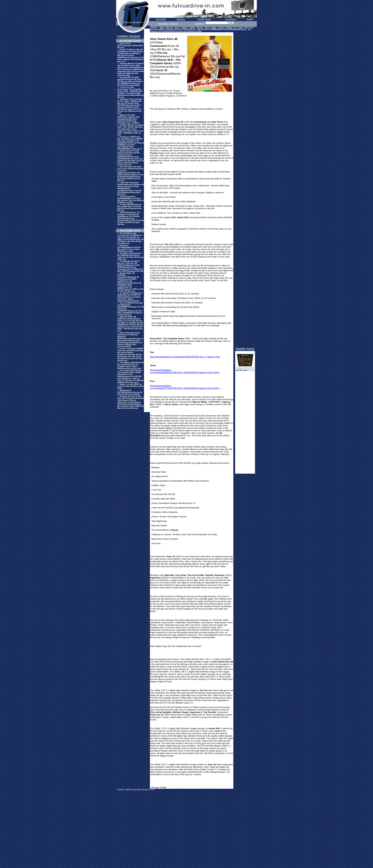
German (221, 28)
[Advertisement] (245, 424)
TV (235, 28)
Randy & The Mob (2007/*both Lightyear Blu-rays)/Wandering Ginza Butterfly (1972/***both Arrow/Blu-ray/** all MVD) (129, 119)
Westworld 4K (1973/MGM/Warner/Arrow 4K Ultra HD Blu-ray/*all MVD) (130, 392)
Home (162, 28)
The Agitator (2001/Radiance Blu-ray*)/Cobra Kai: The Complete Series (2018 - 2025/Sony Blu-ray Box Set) (131, 365)
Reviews (169, 28)
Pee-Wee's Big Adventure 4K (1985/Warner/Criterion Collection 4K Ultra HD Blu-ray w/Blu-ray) (130, 256)
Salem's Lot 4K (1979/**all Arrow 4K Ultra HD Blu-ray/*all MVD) (130, 386)
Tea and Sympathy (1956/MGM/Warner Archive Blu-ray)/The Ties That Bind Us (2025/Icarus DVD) (131, 199)
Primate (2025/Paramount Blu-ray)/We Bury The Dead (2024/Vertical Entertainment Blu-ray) (129, 207)
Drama (214, 28)
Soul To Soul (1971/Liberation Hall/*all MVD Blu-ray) (130, 46)
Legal (240, 28)
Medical (229, 28)
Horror (177, 28)
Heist (207, 28)
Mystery (200, 28)
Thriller (192, 28)
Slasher (185, 28)
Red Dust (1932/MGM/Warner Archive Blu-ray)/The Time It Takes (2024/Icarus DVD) (129, 248)
